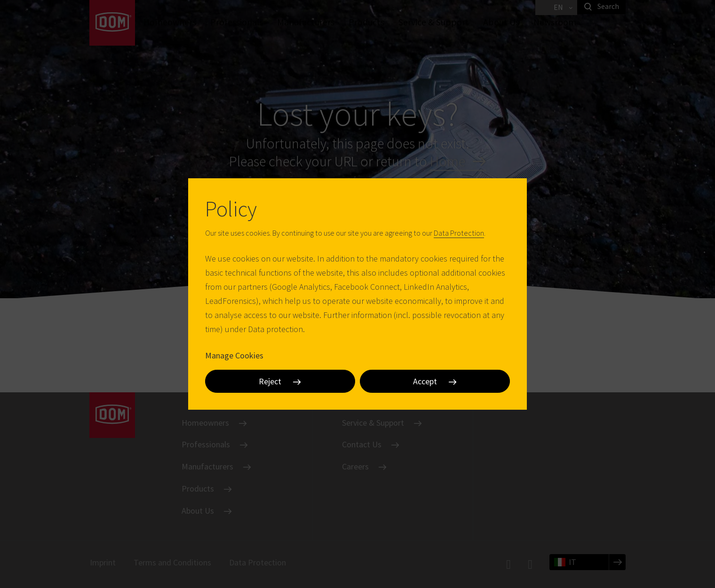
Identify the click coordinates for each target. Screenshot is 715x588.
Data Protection (459, 233)
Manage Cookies (234, 355)
